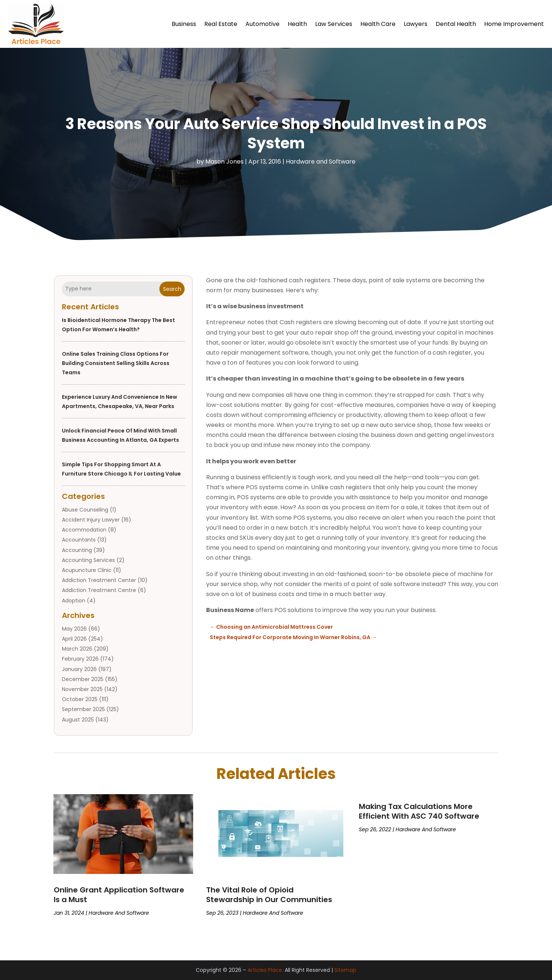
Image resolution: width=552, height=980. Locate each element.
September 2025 (83, 710)
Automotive (262, 24)
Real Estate (221, 24)
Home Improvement (514, 24)
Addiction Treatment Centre (99, 591)
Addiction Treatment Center (99, 580)
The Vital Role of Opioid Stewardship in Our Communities (269, 895)
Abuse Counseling (85, 510)
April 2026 (74, 639)
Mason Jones (224, 162)
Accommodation (84, 530)
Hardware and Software (321, 162)
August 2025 (78, 720)
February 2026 (80, 659)
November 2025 (82, 689)
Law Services (334, 24)
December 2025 (83, 679)
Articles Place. (265, 970)
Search (172, 289)
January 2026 (79, 669)
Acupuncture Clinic (87, 570)
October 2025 (80, 699)
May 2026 (74, 629)
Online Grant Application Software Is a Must (119, 895)
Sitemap (345, 970)
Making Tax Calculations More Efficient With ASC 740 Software (419, 811)
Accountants (79, 540)
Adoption (74, 601)
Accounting (77, 550)
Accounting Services (88, 560)
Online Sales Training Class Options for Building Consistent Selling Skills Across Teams (116, 363)
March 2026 (77, 649)
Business (184, 24)
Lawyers (416, 24)
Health (297, 24)
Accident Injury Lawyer (91, 520)
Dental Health (456, 24)
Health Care (378, 24)
